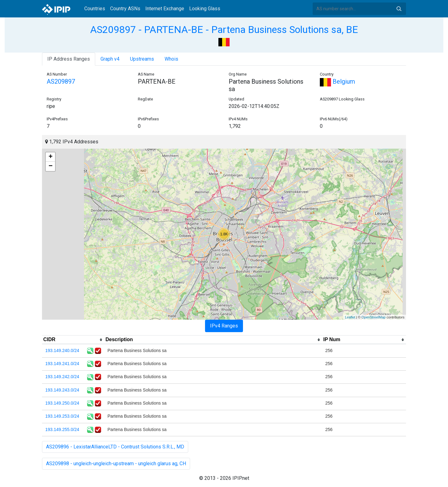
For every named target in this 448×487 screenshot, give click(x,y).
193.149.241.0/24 (62, 364)
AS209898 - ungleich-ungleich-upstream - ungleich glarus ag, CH (116, 464)
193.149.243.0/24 (62, 390)
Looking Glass (205, 9)
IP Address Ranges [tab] (69, 59)
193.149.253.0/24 (62, 416)
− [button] (51, 166)
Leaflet (350, 317)
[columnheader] (73, 340)
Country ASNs (125, 9)
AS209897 (61, 81)
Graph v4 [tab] (110, 59)
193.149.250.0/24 (62, 403)
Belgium (337, 81)
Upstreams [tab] (142, 59)
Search (399, 9)
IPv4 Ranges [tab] (224, 326)
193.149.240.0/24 (62, 350)
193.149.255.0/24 (62, 429)
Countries (95, 9)
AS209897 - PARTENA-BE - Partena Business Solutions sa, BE (224, 30)
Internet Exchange (165, 9)
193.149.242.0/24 (62, 377)
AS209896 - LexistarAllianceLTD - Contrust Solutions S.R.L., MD (115, 447)
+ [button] (51, 157)
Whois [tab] (171, 59)
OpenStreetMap (374, 317)
